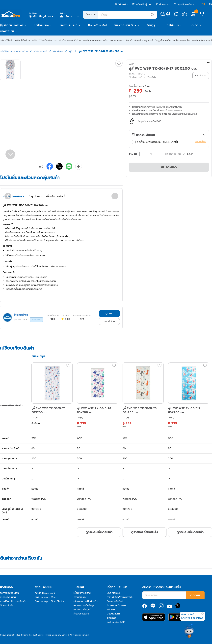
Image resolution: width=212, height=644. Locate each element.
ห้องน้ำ (129, 40)
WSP (131, 64)
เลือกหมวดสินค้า (14, 25)
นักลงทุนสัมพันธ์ (115, 601)
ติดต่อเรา (111, 618)
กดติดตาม (36, 320)
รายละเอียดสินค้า (13, 196)
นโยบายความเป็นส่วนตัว (86, 601)
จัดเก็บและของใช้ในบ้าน (70, 40)
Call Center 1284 (116, 622)
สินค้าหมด (169, 167)
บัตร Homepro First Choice (50, 601)
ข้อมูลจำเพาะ (35, 196)
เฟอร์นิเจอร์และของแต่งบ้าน (95, 40)
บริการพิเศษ (7, 31)
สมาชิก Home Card (45, 593)
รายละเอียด (200, 142)
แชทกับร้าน (109, 321)
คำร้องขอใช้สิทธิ (81, 614)
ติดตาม (195, 595)
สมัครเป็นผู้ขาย (142, 4)
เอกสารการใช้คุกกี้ (82, 610)
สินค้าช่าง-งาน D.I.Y (125, 25)
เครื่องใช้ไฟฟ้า (7, 40)
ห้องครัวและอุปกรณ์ (144, 40)
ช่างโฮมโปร (172, 25)
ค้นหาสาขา (162, 4)
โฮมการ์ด (121, 4)
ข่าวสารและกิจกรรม (116, 605)
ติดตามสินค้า (6, 605)
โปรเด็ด (194, 25)
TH (203, 4)
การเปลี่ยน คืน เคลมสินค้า (13, 601)
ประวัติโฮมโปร (114, 593)
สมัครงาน (111, 610)
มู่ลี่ (71, 51)
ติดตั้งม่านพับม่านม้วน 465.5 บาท (155, 142)
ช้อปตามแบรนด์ (68, 25)
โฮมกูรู (151, 25)
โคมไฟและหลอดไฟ (181, 40)
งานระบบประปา (117, 40)
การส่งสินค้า (80, 597)
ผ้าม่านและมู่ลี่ (40, 51)
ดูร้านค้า (109, 313)
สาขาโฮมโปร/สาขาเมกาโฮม (120, 597)
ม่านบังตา (58, 51)
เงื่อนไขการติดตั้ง (56, 196)
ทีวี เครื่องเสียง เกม (48, 40)
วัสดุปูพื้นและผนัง (163, 40)
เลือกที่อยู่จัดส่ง (41, 16)
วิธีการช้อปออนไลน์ (9, 593)
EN (211, 4)
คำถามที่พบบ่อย (8, 597)
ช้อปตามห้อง (41, 25)
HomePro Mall (98, 25)
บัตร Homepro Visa (45, 597)
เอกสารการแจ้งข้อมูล (84, 605)
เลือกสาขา (70, 16)
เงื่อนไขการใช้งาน (82, 593)
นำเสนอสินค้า (113, 614)
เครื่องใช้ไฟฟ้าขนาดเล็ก (26, 40)
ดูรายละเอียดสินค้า (99, 532)
